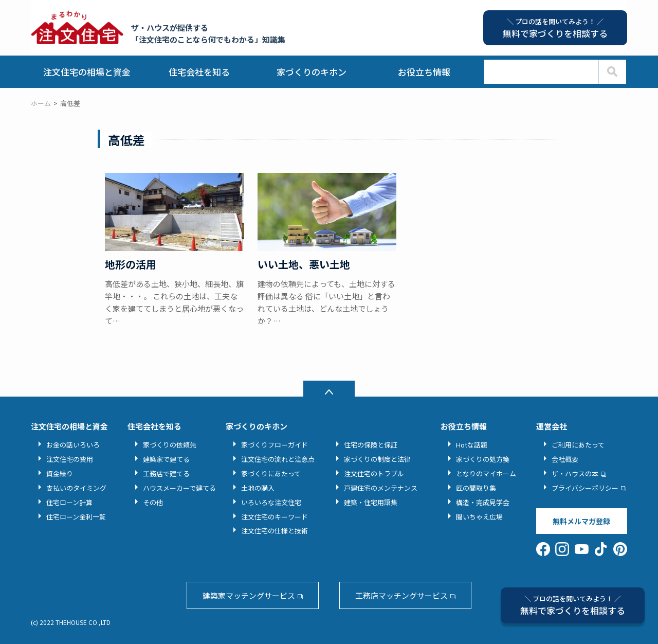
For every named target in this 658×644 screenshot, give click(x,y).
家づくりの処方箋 (483, 459)
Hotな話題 (472, 445)
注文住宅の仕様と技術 (275, 531)
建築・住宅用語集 (371, 502)
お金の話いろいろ (73, 445)
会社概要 (565, 459)
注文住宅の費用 (70, 459)
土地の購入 (258, 488)
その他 (153, 502)
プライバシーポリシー (585, 488)
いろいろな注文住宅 (271, 502)
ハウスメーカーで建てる (179, 488)
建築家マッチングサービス (249, 595)
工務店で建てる (166, 473)
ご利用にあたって (578, 445)
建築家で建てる (166, 459)
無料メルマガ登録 (581, 521)
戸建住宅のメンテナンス (381, 488)
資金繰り (60, 473)
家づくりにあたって (271, 473)
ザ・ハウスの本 (575, 473)
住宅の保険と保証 (371, 445)
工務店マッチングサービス (401, 595)
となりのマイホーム (486, 473)
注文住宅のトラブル (374, 473)
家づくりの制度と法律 (377, 459)
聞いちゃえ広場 (479, 517)
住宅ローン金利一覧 (76, 517)
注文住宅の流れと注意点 (278, 459)
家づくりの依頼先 (170, 445)
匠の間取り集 (476, 488)
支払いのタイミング (76, 488)
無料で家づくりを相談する (573, 605)
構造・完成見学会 (483, 502)
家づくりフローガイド (275, 445)
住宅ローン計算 (69, 502)
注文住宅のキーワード (275, 517)
